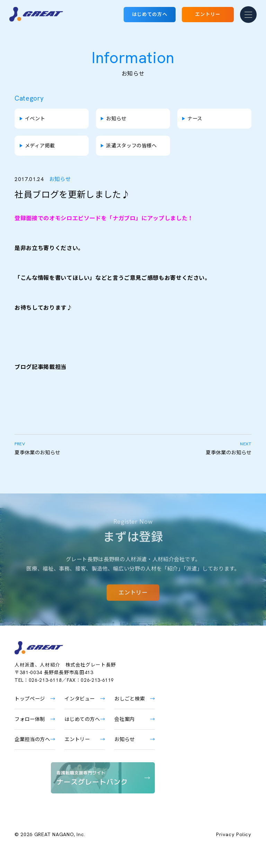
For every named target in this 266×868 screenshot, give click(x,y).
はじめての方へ (150, 14)
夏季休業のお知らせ (74, 448)
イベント (35, 119)
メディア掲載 (40, 146)
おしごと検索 (130, 699)
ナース (195, 119)
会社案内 (125, 719)
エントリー (208, 14)
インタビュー (80, 699)
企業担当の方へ (32, 739)
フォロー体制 (30, 719)
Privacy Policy (234, 834)
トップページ (30, 699)
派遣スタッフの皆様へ (131, 146)
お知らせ (116, 119)
